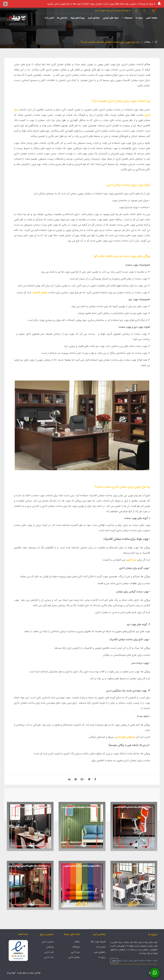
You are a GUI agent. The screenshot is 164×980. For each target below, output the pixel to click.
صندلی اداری (48, 942)
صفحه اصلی (152, 18)
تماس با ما (49, 18)
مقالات (147, 42)
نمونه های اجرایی (111, 18)
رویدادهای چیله (78, 18)
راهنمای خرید (94, 18)
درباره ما (139, 18)
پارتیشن (50, 947)
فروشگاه (76, 947)
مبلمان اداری (74, 957)
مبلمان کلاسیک (40, 293)
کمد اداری (49, 952)
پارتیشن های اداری (125, 737)
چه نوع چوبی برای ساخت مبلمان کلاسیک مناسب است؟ (110, 42)
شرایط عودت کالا (98, 942)
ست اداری (49, 957)
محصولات (127, 18)
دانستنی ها (62, 18)
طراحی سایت (35, 973)
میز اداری (132, 560)
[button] (145, 11)
